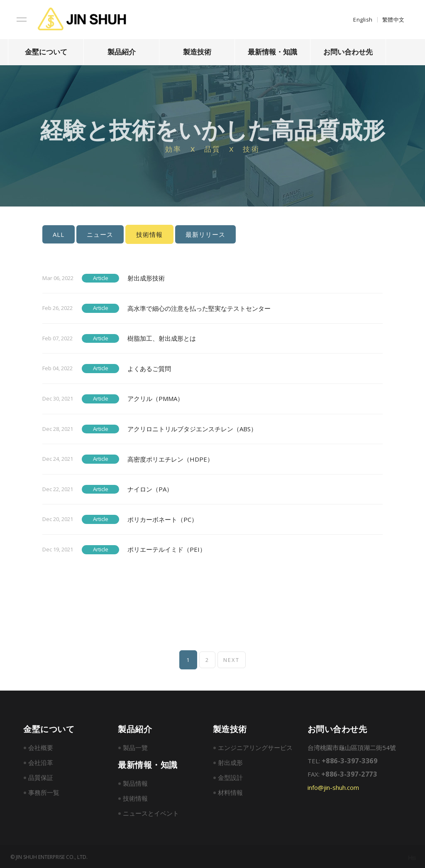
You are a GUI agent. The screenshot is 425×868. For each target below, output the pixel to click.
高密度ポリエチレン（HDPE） (170, 458)
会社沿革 (41, 762)
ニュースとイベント (151, 812)
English (363, 20)
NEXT (233, 659)
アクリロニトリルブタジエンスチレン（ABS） (192, 428)
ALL (59, 234)
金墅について (46, 52)
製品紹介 (122, 52)
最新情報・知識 (272, 52)
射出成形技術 (146, 277)
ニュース (100, 234)
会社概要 (41, 747)
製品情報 (135, 782)
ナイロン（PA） (150, 489)
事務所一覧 (44, 792)
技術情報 (135, 797)
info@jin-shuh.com (333, 787)
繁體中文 (393, 20)
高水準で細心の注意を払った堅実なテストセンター (199, 307)
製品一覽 (135, 747)
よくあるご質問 (149, 368)
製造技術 (197, 52)
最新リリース (205, 234)
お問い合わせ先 (348, 52)
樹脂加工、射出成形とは (162, 338)
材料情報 (230, 792)
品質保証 (41, 777)
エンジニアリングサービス (255, 747)
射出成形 (230, 762)
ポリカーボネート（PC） (162, 519)
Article (101, 277)
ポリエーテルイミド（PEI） (167, 549)
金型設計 (230, 777)
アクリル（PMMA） (155, 398)
